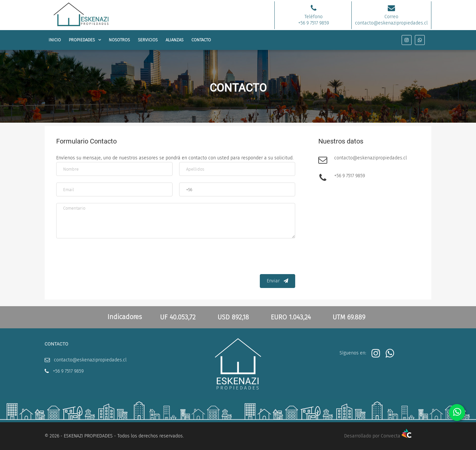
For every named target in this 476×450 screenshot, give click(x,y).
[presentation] (245, 258)
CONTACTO (201, 40)
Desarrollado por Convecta (378, 436)
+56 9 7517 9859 (350, 176)
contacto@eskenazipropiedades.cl (371, 159)
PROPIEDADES (82, 40)
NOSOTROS (119, 40)
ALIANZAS (175, 40)
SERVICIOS (148, 40)
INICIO (55, 40)
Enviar (278, 281)
